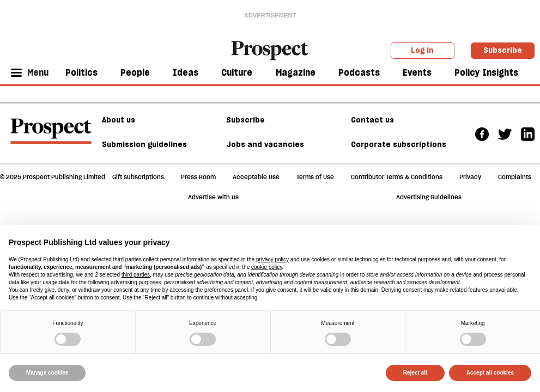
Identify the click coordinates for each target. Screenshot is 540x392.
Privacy (470, 177)
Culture (237, 72)
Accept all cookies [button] (490, 373)
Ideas (186, 72)
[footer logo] (51, 136)
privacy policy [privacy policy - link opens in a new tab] (272, 259)
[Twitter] (505, 133)
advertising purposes (136, 282)
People (135, 72)
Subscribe (503, 50)
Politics (81, 72)
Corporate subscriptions (399, 144)
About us (119, 120)
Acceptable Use (256, 177)
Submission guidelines (144, 144)
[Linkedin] (528, 133)
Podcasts (359, 72)
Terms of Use (315, 177)
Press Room (198, 177)
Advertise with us (213, 197)
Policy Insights (486, 72)
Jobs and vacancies (265, 144)
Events (417, 72)
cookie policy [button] (267, 267)
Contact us (372, 120)
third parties (136, 275)
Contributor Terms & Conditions (397, 177)
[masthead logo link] (270, 50)
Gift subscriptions (138, 177)
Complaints (515, 177)
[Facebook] (482, 133)
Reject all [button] (415, 373)
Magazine (296, 72)
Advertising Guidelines (429, 197)
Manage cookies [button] (47, 373)
